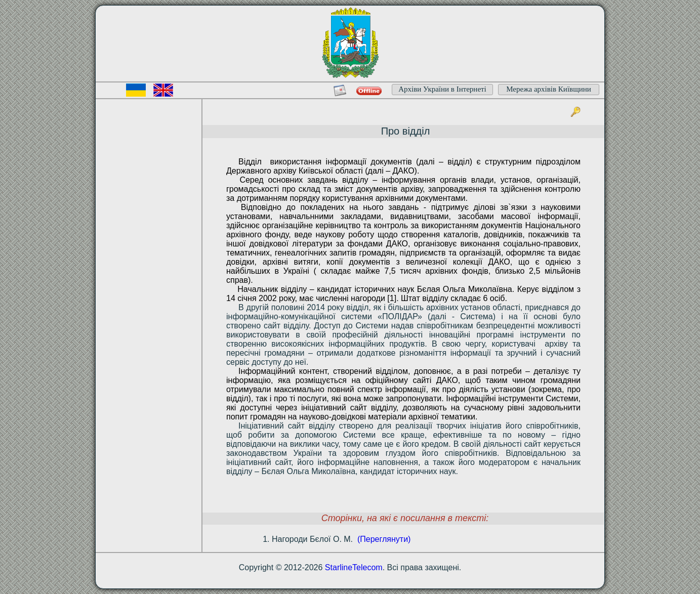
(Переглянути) (384, 539)
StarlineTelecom (354, 567)
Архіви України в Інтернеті (442, 89)
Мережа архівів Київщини (549, 89)
